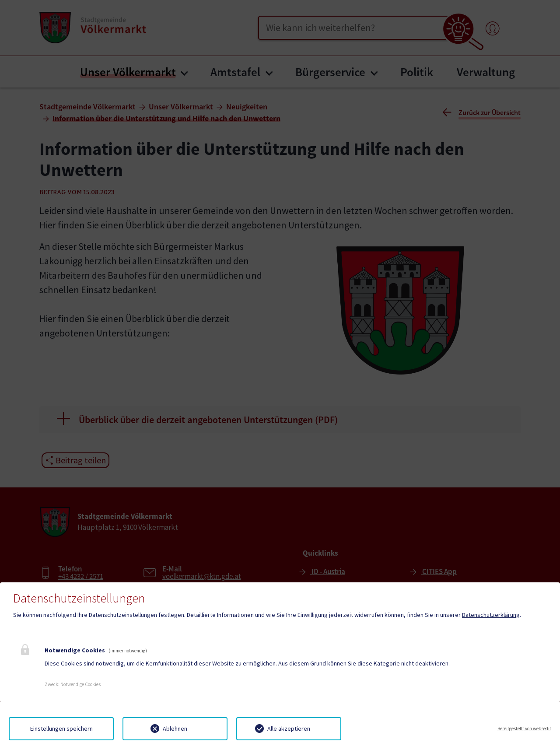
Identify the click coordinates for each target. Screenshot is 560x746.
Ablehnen (175, 728)
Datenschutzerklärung (491, 615)
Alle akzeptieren (289, 728)
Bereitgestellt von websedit (524, 728)
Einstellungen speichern (61, 728)
